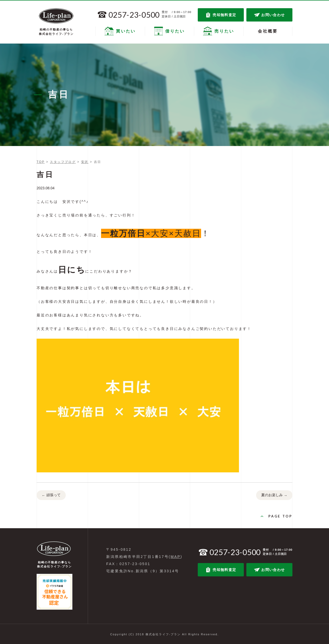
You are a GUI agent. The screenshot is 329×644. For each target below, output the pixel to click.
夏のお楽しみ (274, 495)
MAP (176, 557)
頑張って (51, 495)
